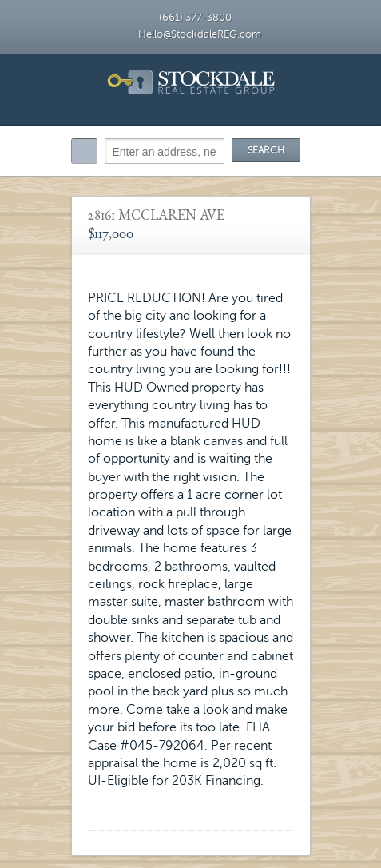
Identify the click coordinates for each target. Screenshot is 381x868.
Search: (84, 151)
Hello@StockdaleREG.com (200, 34)
